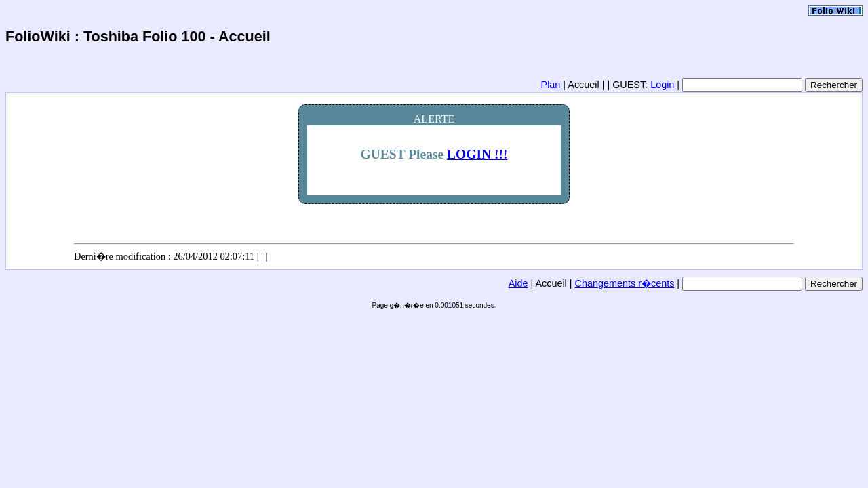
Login (662, 85)
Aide (518, 283)
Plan (551, 85)
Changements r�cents (625, 283)
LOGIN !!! (477, 154)
